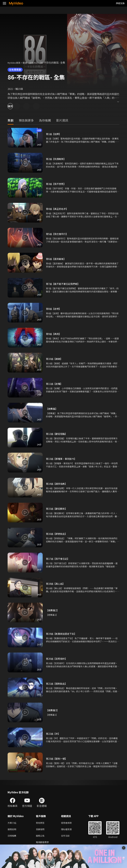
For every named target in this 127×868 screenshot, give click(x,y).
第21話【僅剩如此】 (57, 684)
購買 (14, 106)
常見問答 (41, 823)
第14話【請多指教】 (57, 484)
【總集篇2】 (53, 610)
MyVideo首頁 (15, 63)
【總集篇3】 (53, 710)
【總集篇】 (52, 409)
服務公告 (41, 837)
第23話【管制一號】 (57, 759)
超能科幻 (37, 63)
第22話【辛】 (53, 734)
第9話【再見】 (54, 334)
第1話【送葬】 (54, 134)
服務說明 (13, 830)
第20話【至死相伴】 (57, 659)
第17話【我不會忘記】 (58, 559)
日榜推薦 (13, 837)
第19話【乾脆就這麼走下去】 (62, 634)
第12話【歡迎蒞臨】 (57, 434)
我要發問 (41, 830)
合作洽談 (68, 837)
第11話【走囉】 (55, 384)
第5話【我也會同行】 (58, 234)
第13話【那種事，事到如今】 (62, 459)
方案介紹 (13, 823)
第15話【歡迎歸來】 (57, 509)
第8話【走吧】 (54, 309)
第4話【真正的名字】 (58, 209)
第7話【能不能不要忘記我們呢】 (64, 284)
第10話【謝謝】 (55, 359)
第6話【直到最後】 (57, 259)
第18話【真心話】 (56, 584)
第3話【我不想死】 (57, 184)
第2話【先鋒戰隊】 (57, 159)
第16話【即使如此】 (57, 534)
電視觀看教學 (43, 844)
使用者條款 (69, 823)
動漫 (27, 63)
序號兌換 (120, 3)
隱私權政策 (69, 830)
